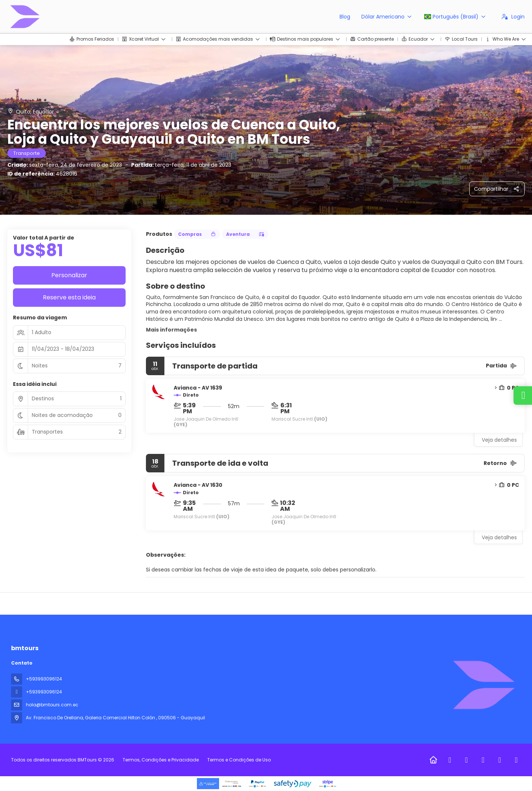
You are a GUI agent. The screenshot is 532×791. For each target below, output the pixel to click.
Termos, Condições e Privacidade (161, 760)
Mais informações (171, 330)
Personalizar (69, 275)
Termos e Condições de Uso (238, 760)
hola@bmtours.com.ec (52, 705)
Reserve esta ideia (69, 297)
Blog (345, 17)
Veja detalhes (499, 440)
